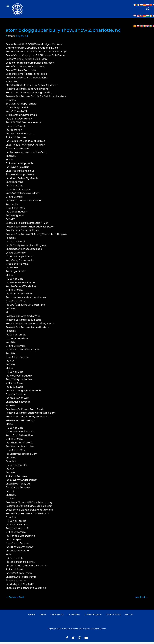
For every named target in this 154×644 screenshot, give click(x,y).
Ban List (129, 616)
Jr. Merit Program (93, 616)
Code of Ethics (113, 616)
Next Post (141, 599)
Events (43, 616)
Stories (11, 37)
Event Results (57, 616)
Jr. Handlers (74, 616)
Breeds (32, 616)
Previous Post (15, 599)
